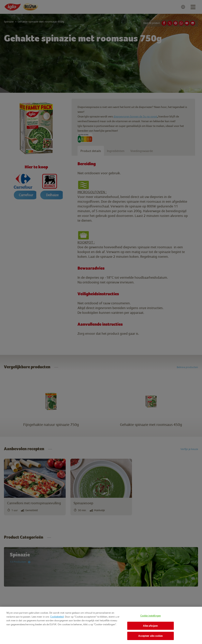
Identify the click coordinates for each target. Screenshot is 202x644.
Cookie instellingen (151, 616)
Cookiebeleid (57, 617)
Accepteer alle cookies (150, 636)
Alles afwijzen (150, 626)
